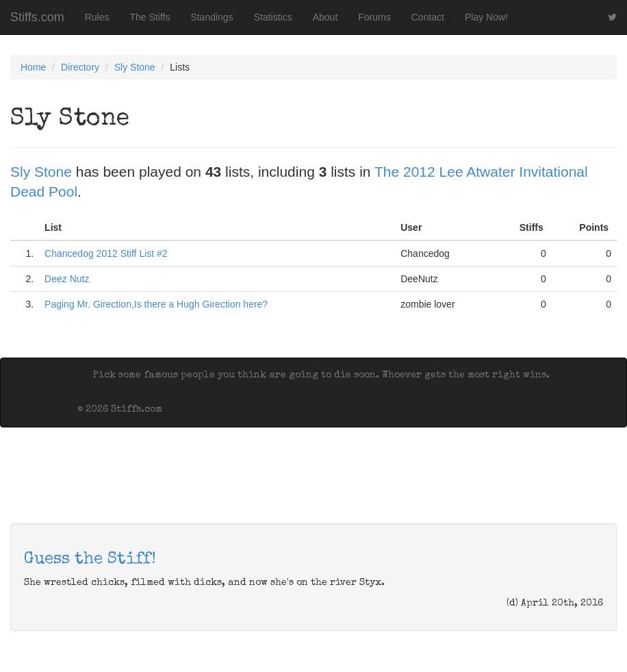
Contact (428, 17)
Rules (97, 17)
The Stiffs (150, 17)
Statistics (273, 17)
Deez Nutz (67, 279)
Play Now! (486, 17)
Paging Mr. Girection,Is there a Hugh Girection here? (156, 304)
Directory (80, 67)
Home (33, 67)
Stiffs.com (37, 17)
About (325, 17)
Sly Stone (135, 67)
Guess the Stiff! (90, 560)
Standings (212, 17)
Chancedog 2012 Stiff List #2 (106, 253)
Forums (374, 17)
